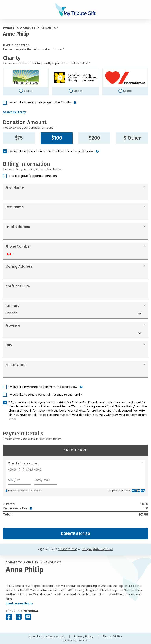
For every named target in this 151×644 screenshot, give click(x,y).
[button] (75, 104)
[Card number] (75, 471)
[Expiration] (19, 479)
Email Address (18, 227)
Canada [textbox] (11, 313)
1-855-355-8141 (68, 549)
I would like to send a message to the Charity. (40, 102)
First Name (15, 187)
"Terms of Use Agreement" (90, 406)
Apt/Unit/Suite (18, 286)
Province (13, 325)
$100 (57, 138)
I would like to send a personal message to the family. (46, 395)
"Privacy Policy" (125, 406)
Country (12, 306)
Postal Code (16, 365)
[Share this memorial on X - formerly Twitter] (19, 617)
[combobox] (10, 254)
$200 (94, 138)
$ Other (132, 138)
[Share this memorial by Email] (28, 617)
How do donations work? (47, 636)
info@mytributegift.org (97, 549)
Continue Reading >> (19, 604)
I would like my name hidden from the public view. (43, 387)
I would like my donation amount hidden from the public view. (51, 151)
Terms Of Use (113, 636)
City (9, 345)
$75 (19, 138)
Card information (23, 463)
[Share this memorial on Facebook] (9, 617)
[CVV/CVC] (46, 479)
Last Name (15, 207)
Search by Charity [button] (14, 112)
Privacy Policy (84, 636)
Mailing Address (19, 266)
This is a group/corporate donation (33, 176)
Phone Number (18, 246)
